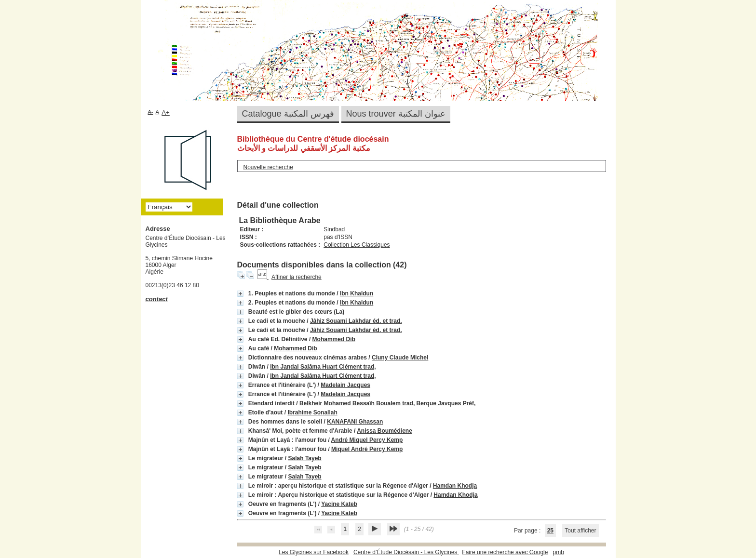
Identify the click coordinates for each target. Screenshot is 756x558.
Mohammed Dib (334, 339)
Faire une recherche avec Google (505, 552)
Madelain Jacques (345, 385)
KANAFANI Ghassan (355, 422)
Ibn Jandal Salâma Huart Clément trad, (323, 367)
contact (157, 299)
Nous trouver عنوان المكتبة (396, 114)
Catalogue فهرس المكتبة (288, 114)
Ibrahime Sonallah (312, 412)
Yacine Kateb (339, 504)
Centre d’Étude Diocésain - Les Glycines (406, 552)
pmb (558, 552)
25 (550, 531)
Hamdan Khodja (455, 486)
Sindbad (334, 229)
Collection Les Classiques (357, 245)
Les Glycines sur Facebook (314, 552)
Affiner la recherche (297, 277)
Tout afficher (580, 531)
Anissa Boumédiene (385, 431)
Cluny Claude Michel (400, 358)
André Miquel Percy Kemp (367, 440)
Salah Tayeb (305, 458)
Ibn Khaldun (357, 293)
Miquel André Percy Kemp (367, 449)
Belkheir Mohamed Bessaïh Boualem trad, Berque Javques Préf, (387, 403)
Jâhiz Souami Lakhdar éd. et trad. (356, 321)
